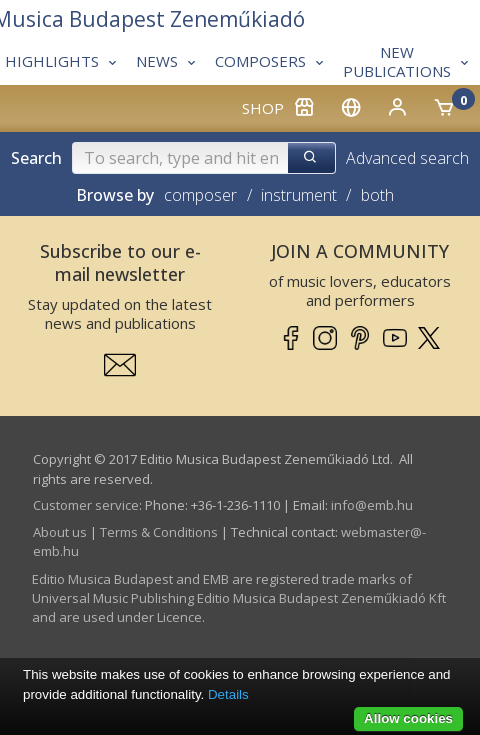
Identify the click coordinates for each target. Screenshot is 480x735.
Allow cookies (408, 718)
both (377, 195)
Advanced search (407, 158)
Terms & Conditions (159, 532)
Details (228, 694)
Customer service (86, 505)
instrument (299, 195)
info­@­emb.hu (372, 505)
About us (60, 532)
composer (200, 195)
